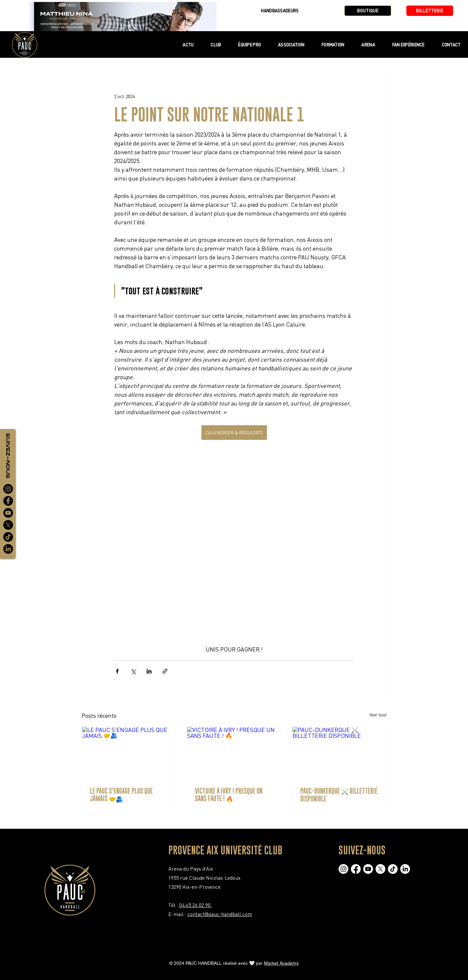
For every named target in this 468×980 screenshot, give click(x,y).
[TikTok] (8, 537)
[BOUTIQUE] (368, 11)
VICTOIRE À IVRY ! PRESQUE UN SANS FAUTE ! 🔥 (229, 795)
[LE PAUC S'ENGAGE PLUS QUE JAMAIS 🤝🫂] (129, 753)
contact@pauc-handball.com (220, 914)
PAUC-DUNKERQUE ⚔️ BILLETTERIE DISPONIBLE (339, 795)
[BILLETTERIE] (430, 11)
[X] (8, 525)
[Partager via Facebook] (117, 671)
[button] (216, 45)
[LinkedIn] (8, 549)
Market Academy (281, 963)
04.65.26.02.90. (196, 905)
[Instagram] (8, 489)
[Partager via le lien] (165, 671)
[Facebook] (8, 501)
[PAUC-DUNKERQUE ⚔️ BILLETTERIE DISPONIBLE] (339, 753)
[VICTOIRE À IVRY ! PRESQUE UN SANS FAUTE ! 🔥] (234, 753)
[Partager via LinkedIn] (149, 671)
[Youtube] (368, 869)
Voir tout (378, 715)
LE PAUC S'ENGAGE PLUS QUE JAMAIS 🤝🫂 (121, 795)
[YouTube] (8, 513)
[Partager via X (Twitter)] (133, 671)
